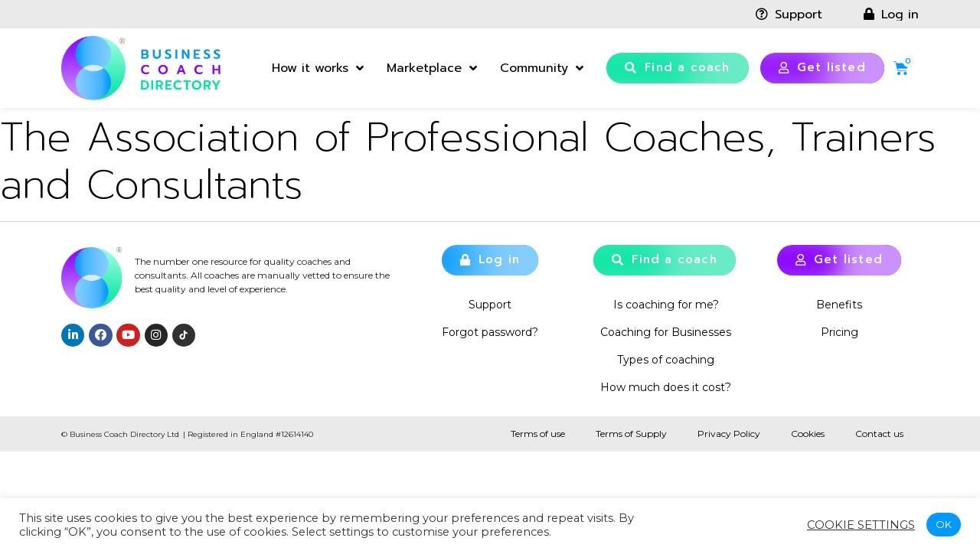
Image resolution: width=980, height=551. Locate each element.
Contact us (879, 434)
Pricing (840, 332)
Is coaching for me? (666, 305)
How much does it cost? (666, 387)
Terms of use (538, 434)
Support (490, 305)
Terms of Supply (631, 434)
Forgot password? (490, 332)
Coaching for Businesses (666, 332)
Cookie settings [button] (861, 525)
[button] (678, 68)
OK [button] (944, 524)
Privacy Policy (729, 434)
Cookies (808, 434)
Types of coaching (666, 360)
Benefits (839, 305)
